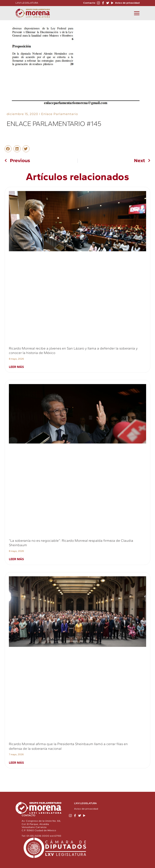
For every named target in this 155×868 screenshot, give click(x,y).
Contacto (89, 3)
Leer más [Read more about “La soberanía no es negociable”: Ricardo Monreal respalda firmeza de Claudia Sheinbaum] (16, 559)
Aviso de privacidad (127, 3)
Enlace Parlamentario (60, 114)
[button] (8, 149)
